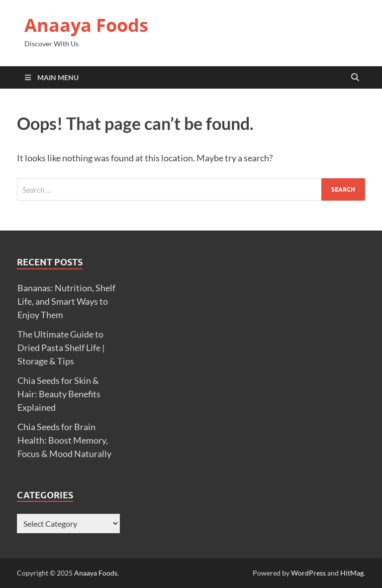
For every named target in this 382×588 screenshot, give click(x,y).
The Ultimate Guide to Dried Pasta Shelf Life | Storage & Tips (61, 348)
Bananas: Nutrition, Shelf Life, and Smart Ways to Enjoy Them (66, 301)
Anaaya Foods (86, 25)
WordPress (308, 573)
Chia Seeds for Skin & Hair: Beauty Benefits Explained (59, 394)
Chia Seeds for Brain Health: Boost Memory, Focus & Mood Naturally (64, 440)
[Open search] (355, 78)
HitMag (352, 573)
